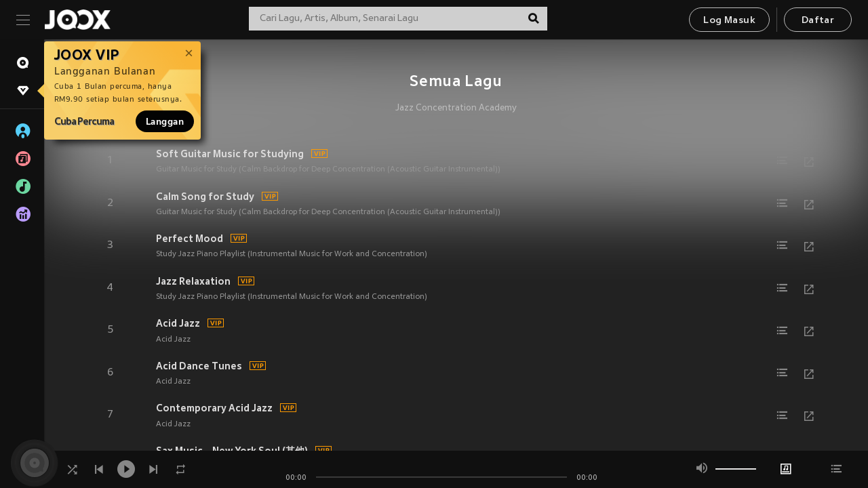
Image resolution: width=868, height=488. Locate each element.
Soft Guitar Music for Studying (230, 154)
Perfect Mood (190, 239)
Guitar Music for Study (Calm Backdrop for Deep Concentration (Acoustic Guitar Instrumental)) (328, 169)
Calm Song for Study (205, 197)
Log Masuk (729, 21)
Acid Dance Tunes (199, 366)
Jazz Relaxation (193, 281)
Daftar (818, 21)
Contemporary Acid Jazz (214, 408)
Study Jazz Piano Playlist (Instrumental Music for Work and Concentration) (292, 254)
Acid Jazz (178, 323)
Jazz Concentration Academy (456, 108)
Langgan (165, 121)
